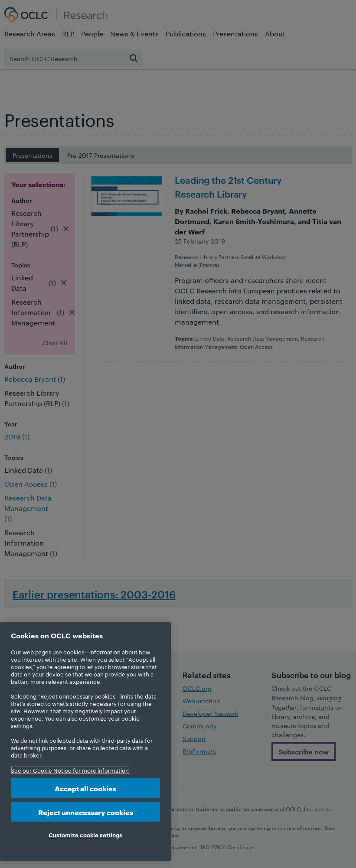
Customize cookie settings (85, 835)
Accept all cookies (85, 788)
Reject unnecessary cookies (86, 812)
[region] (85, 742)
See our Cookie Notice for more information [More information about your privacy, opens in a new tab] (70, 770)
